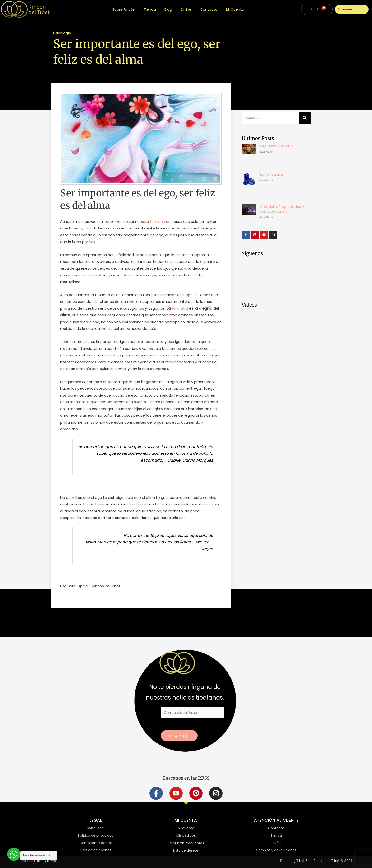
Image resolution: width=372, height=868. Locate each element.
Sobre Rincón (124, 9)
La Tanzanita (272, 174)
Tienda (150, 9)
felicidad (158, 222)
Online (186, 9)
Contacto (209, 9)
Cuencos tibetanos (277, 146)
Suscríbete (179, 736)
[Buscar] (305, 118)
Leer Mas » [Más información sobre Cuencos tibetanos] (267, 152)
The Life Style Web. (39, 861)
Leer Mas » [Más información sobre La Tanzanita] (267, 180)
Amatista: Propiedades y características (282, 209)
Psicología (62, 33)
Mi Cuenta (235, 9)
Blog (168, 9)
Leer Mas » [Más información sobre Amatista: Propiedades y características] (267, 217)
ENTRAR (345, 9)
